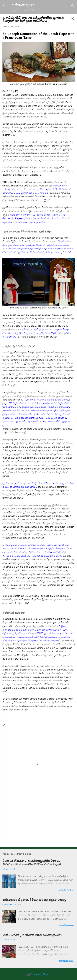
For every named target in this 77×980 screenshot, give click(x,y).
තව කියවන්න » (67, 890)
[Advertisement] (38, 821)
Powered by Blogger (38, 974)
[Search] (73, 6)
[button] (73, 19)
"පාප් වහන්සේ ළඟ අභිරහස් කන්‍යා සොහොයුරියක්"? (32, 935)
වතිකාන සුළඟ (23, 5)
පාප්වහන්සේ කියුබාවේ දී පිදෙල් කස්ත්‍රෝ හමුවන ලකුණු (34, 900)
